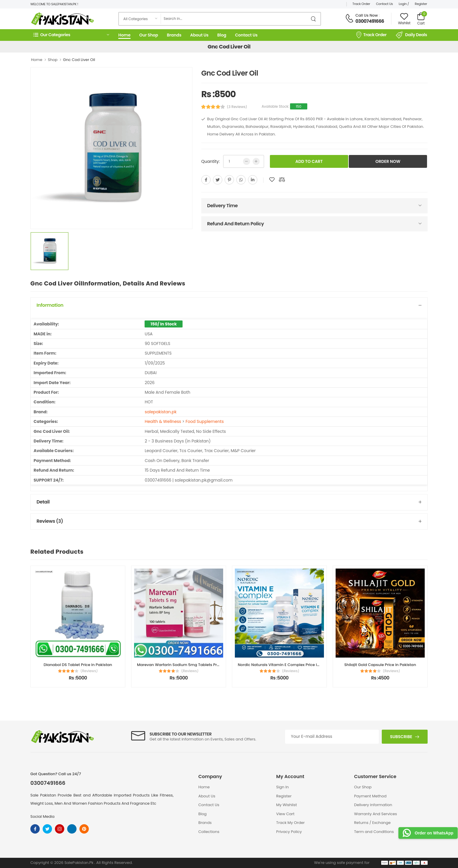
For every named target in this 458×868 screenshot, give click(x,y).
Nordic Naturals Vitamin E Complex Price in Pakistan (287, 665)
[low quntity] (247, 161)
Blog (222, 35)
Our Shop (149, 35)
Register (421, 4)
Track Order (361, 4)
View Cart (286, 814)
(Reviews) (89, 671)
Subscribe (401, 737)
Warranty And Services (375, 814)
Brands (174, 35)
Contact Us (384, 4)
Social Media (42, 816)
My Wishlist (287, 805)
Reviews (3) (50, 521)
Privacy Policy (289, 832)
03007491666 (370, 21)
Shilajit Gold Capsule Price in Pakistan (380, 665)
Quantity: (210, 161)
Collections (209, 832)
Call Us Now (367, 15)
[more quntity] (256, 161)
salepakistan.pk (161, 412)
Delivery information (373, 805)
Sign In (283, 787)
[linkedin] (253, 180)
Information (50, 305)
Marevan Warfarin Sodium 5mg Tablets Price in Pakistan (191, 665)
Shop (53, 60)
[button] (71, 35)
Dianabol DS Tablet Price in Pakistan (78, 665)
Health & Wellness (163, 421)
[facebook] (206, 180)
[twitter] (218, 180)
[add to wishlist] (272, 180)
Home (124, 35)
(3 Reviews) (237, 107)
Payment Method (370, 796)
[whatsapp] (241, 180)
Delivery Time (222, 206)
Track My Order (290, 823)
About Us (199, 35)
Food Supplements (205, 421)
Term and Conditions (374, 832)
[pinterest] (229, 180)
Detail (43, 502)
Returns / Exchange (372, 823)
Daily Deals (411, 35)
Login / (404, 4)
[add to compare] (282, 180)
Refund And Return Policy (235, 224)
